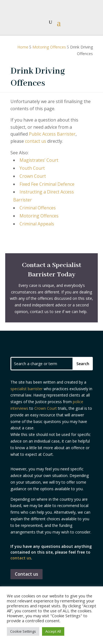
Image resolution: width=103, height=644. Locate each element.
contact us (36, 141)
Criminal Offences (38, 208)
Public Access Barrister (52, 134)
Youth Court (32, 168)
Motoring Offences (39, 216)
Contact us (27, 574)
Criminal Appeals (37, 224)
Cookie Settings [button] (23, 631)
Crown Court (33, 176)
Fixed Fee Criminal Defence (47, 184)
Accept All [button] (53, 631)
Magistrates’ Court (39, 160)
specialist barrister (27, 389)
